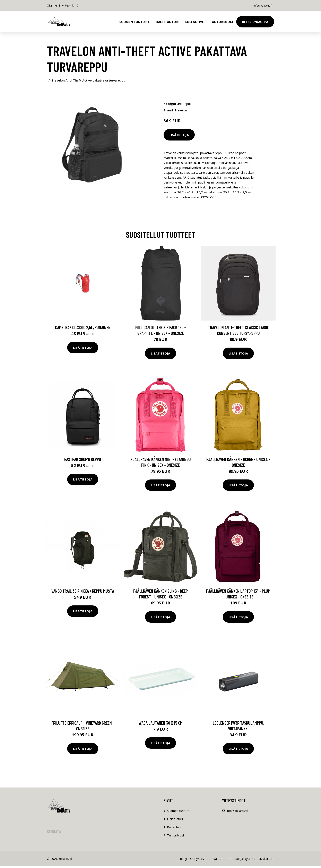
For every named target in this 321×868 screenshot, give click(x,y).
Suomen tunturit (135, 22)
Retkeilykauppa (255, 22)
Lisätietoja (179, 135)
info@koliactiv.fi (261, 5)
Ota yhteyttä (199, 861)
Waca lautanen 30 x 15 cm (161, 725)
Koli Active (194, 22)
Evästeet (218, 861)
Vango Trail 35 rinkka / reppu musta (83, 593)
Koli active (174, 829)
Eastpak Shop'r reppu (83, 461)
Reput (187, 104)
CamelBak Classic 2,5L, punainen (83, 329)
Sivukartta (266, 861)
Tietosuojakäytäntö (242, 861)
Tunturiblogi (222, 22)
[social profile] (77, 6)
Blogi (183, 861)
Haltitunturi (167, 22)
